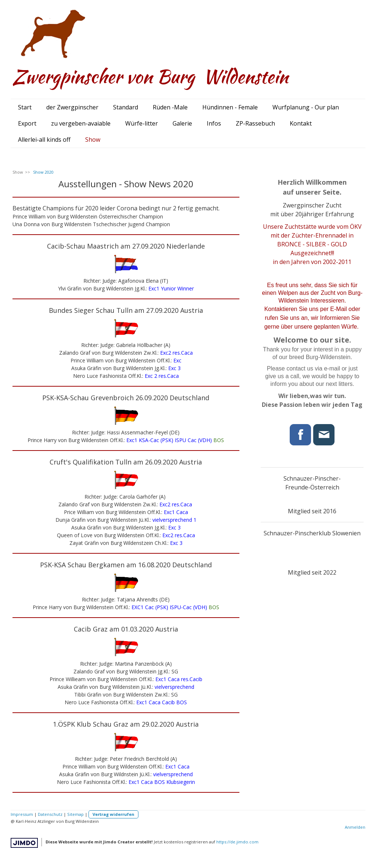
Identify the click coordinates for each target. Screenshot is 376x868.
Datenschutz (50, 814)
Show (93, 140)
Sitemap (75, 814)
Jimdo (24, 843)
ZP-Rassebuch (255, 123)
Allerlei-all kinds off (44, 140)
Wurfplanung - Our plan (306, 107)
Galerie (182, 123)
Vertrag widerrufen (113, 814)
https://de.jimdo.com (237, 842)
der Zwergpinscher (72, 107)
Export (27, 123)
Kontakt (301, 123)
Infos (214, 123)
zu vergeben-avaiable (81, 123)
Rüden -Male (170, 107)
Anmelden (355, 827)
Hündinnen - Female (230, 107)
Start (25, 107)
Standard (126, 107)
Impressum (22, 814)
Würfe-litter (142, 123)
